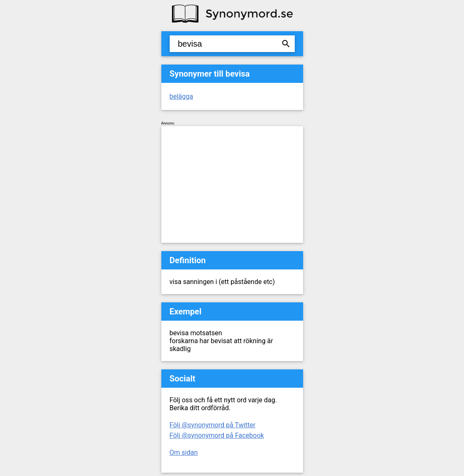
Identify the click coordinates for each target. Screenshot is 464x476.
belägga (182, 96)
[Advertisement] (232, 184)
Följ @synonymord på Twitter (213, 425)
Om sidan (184, 452)
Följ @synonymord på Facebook (217, 435)
